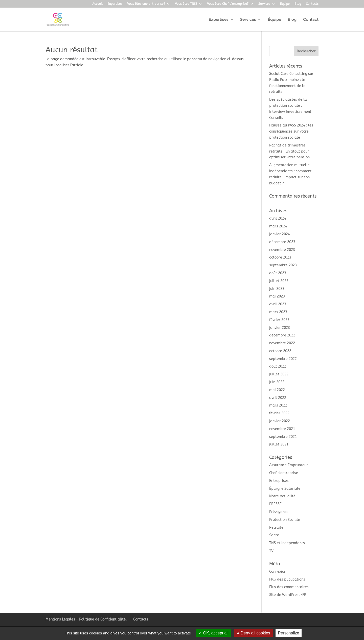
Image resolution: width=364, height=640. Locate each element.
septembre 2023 (283, 265)
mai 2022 (277, 390)
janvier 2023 (280, 328)
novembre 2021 (282, 429)
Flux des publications (287, 579)
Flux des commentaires (289, 587)
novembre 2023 (282, 250)
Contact (311, 20)
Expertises (115, 4)
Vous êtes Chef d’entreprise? (228, 4)
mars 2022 (278, 405)
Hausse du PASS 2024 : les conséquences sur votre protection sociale (291, 131)
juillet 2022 (279, 374)
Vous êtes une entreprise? (146, 4)
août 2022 (278, 366)
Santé (274, 535)
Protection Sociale (285, 520)
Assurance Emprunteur (289, 465)
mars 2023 (278, 312)
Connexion (278, 572)
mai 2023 (277, 296)
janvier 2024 (280, 234)
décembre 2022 (282, 335)
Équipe (285, 4)
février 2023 (279, 320)
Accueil (97, 4)
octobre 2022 (280, 351)
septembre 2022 (283, 359)
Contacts (312, 4)
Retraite (276, 528)
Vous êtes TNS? (186, 4)
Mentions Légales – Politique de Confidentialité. (86, 619)
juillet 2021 (279, 444)
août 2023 (278, 273)
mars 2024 (278, 226)
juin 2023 (277, 289)
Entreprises (279, 481)
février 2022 (279, 413)
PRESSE (275, 504)
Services (264, 4)
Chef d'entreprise (284, 473)
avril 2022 (278, 398)
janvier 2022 (280, 421)
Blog (298, 4)
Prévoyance (279, 512)
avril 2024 (278, 218)
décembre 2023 (282, 242)
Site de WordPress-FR (288, 595)
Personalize (289, 633)
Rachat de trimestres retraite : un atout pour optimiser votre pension (289, 151)
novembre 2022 (282, 343)
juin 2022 (277, 382)
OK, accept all (213, 633)
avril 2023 (278, 304)
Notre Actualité (282, 496)
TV (271, 551)
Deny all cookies (253, 633)
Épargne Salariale (285, 489)
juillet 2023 (279, 281)
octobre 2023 (280, 257)
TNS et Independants (287, 543)
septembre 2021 (283, 437)
